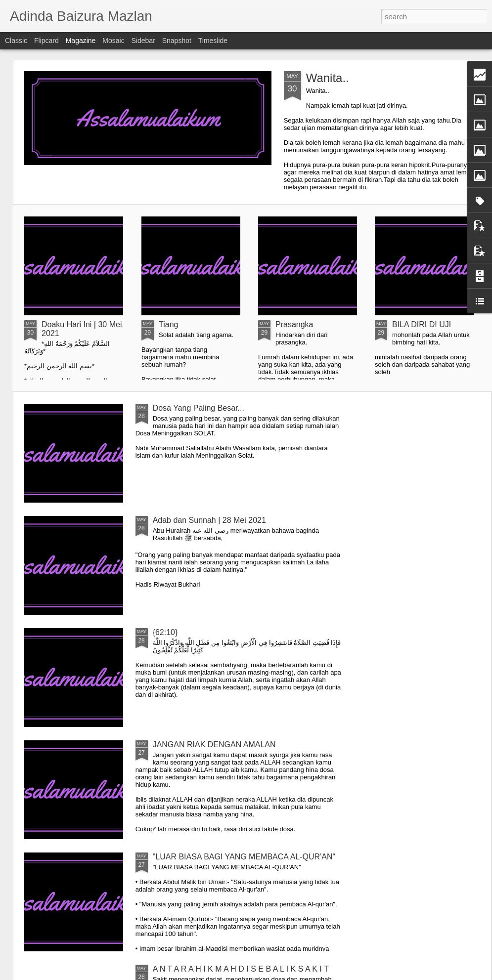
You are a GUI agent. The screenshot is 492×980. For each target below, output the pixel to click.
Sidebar (143, 41)
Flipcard (46, 41)
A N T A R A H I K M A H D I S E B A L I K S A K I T (241, 969)
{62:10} (165, 632)
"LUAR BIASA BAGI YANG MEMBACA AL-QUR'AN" (244, 857)
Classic (16, 41)
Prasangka (294, 324)
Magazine (81, 41)
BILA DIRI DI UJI (422, 324)
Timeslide (213, 41)
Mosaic (113, 41)
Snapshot (177, 41)
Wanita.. (328, 78)
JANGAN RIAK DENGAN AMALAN (214, 745)
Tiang (168, 324)
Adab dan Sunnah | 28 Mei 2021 (209, 520)
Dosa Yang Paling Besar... (199, 408)
